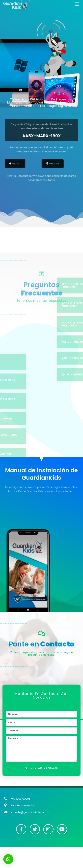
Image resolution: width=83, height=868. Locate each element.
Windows (56, 164)
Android (19, 164)
